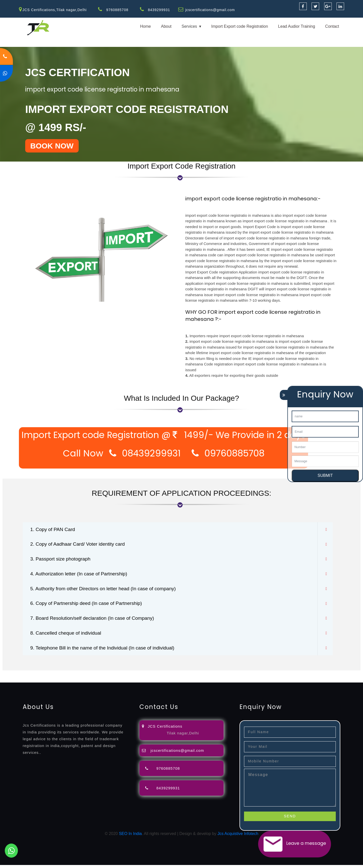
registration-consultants (56, 676)
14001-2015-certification (43, 682)
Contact (332, 26)
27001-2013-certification (132, 682)
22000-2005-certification (88, 682)
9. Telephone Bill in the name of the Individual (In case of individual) (105, 651)
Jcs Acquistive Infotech (238, 837)
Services (189, 26)
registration (202, 676)
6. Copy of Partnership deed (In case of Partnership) (88, 605)
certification (306, 676)
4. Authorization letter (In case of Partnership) (81, 575)
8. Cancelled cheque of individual (67, 636)
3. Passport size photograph (62, 560)
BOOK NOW (52, 146)
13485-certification (171, 682)
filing (157, 676)
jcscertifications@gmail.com (210, 10)
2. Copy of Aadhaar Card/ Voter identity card (80, 545)
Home (146, 26)
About (166, 26)
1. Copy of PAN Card (54, 530)
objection (129, 676)
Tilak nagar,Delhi (183, 736)
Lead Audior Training (297, 26)
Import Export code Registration (240, 26)
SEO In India (130, 837)
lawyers (145, 676)
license (255, 676)
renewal (220, 676)
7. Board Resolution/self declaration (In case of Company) (95, 621)
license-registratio (278, 676)
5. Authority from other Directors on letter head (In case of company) (106, 590)
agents (185, 676)
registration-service (17, 676)
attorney (170, 676)
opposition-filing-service (99, 676)
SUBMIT (325, 475)
